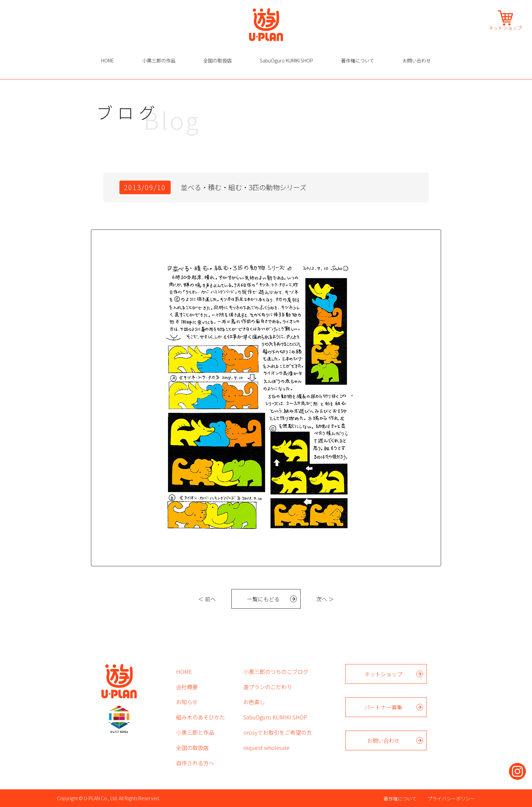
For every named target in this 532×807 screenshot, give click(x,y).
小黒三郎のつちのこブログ (276, 672)
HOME (108, 60)
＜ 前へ (207, 599)
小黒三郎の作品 (159, 60)
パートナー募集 (383, 707)
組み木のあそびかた (201, 717)
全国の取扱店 (217, 60)
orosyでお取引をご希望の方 (278, 732)
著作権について (358, 60)
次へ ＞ (325, 599)
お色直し (254, 702)
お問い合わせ (417, 60)
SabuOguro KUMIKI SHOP (287, 60)
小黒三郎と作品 (195, 732)
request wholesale (266, 748)
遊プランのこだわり (268, 687)
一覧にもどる (263, 599)
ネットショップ (505, 27)
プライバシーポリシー (451, 799)
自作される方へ (195, 763)
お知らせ (187, 702)
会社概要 (187, 687)
